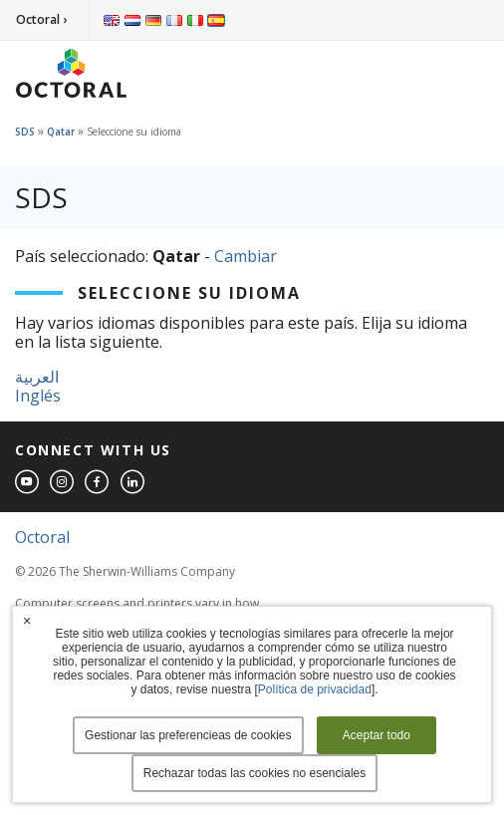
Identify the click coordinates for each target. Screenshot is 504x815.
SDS (25, 132)
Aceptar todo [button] (377, 735)
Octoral (42, 537)
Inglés (38, 396)
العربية (37, 377)
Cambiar (246, 256)
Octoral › (41, 19)
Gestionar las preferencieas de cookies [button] (188, 735)
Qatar (61, 132)
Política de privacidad (315, 689)
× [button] (27, 621)
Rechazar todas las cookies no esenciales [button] (254, 773)
